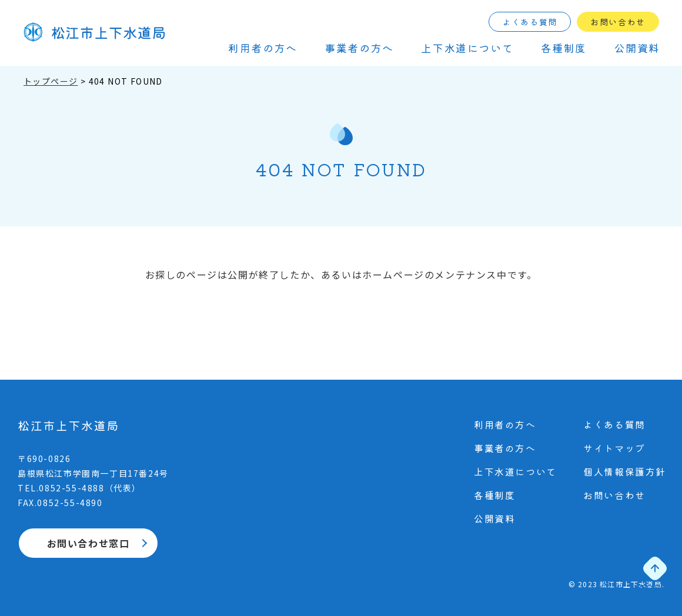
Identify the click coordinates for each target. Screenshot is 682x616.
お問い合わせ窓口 (88, 543)
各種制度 (564, 48)
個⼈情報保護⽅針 (625, 471)
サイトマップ (614, 448)
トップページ (51, 81)
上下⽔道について (467, 48)
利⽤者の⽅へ (263, 48)
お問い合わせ (618, 22)
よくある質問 (530, 22)
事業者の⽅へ (359, 48)
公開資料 (637, 48)
